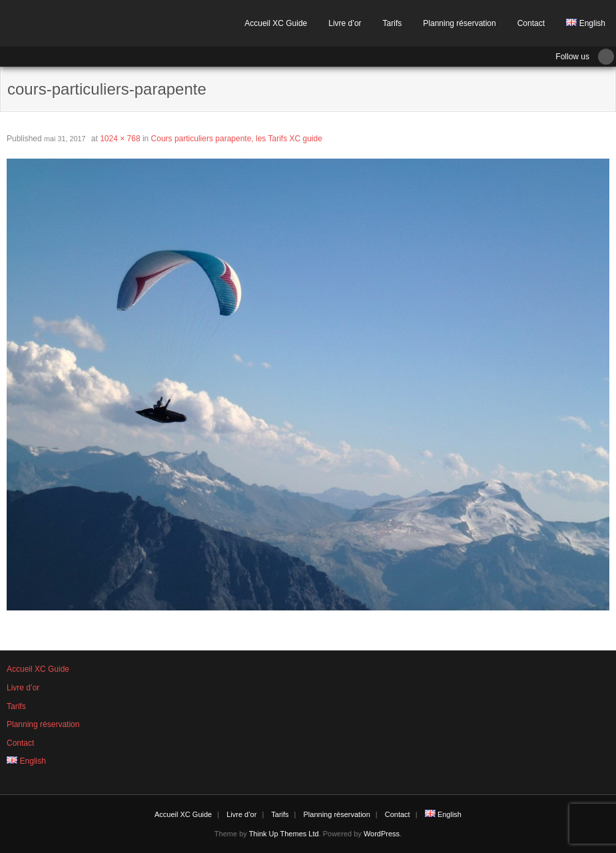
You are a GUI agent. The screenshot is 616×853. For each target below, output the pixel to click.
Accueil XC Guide (276, 23)
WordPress (382, 834)
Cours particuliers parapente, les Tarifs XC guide (237, 139)
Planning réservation (459, 23)
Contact (531, 23)
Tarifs (393, 23)
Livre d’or (345, 23)
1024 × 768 (120, 139)
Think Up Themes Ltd (284, 834)
